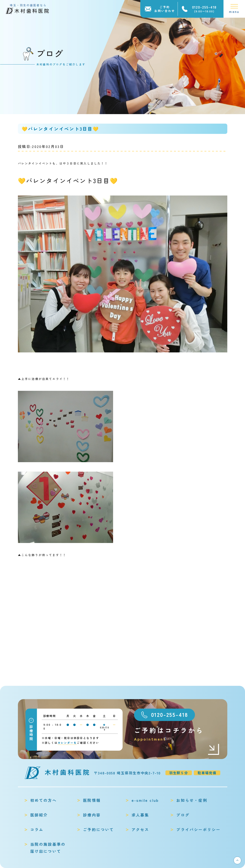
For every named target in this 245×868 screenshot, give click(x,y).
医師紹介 (39, 815)
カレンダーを (67, 743)
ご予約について (98, 829)
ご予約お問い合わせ (165, 9)
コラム (37, 829)
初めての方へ (43, 800)
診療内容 (92, 815)
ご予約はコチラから (177, 734)
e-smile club (145, 800)
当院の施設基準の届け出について (48, 848)
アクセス (140, 829)
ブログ (183, 815)
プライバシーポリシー (198, 829)
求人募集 (140, 815)
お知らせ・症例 (192, 800)
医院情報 (92, 800)
